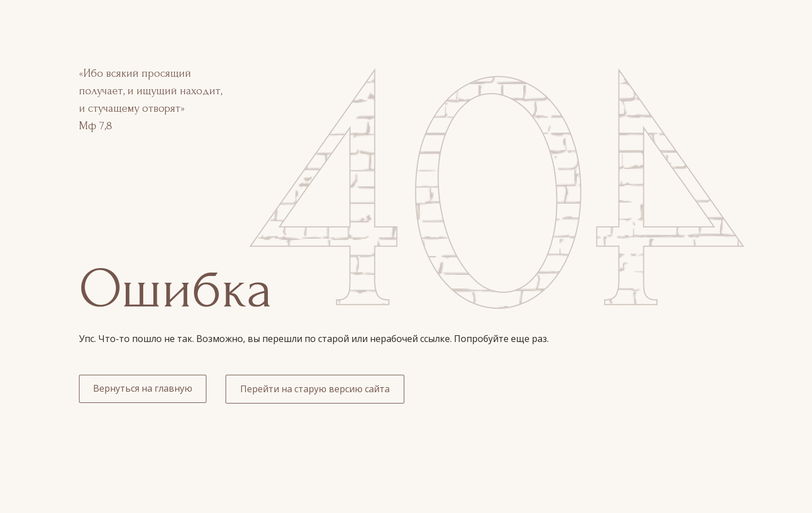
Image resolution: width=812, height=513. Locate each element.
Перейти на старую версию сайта (315, 389)
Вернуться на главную (143, 388)
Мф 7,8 (96, 126)
